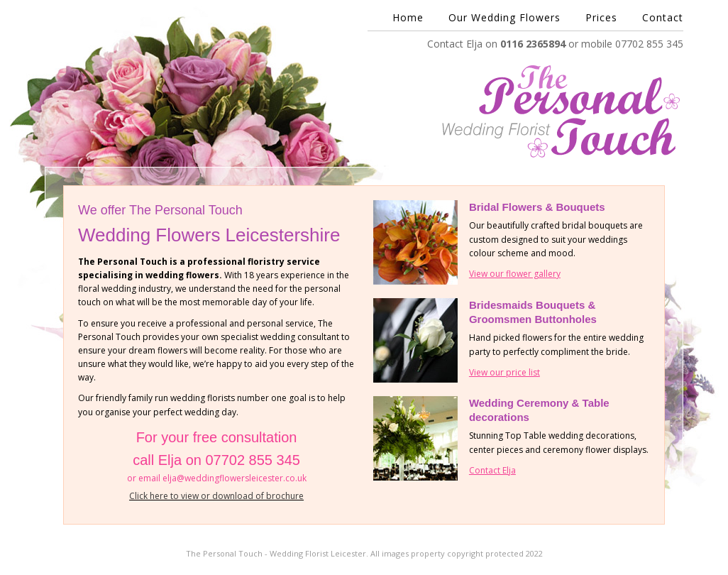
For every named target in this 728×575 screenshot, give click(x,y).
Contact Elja (492, 470)
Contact (663, 18)
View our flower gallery (515, 274)
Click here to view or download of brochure (216, 496)
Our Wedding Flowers (504, 18)
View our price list (504, 372)
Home (408, 18)
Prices (601, 18)
